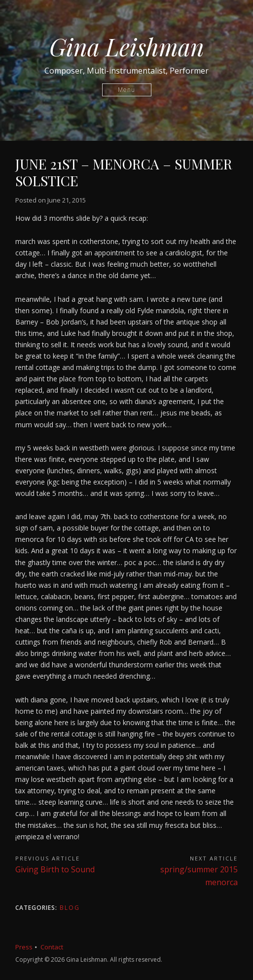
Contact (52, 947)
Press (24, 947)
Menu (126, 90)
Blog (70, 908)
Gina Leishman (127, 46)
